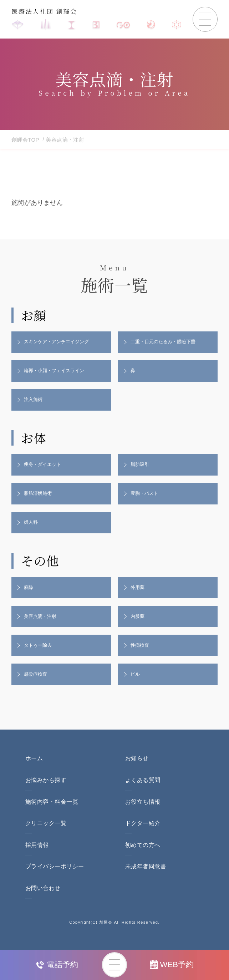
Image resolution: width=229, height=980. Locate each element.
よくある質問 (143, 792)
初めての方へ (143, 857)
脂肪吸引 (141, 469)
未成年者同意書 (146, 879)
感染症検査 (37, 685)
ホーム (34, 770)
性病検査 (141, 655)
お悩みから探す (46, 792)
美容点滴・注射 (42, 625)
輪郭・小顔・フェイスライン (57, 372)
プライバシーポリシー (55, 879)
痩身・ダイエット (45, 469)
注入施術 (35, 402)
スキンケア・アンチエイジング (60, 342)
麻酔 (30, 595)
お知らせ (137, 770)
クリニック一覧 (46, 835)
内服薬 (139, 625)
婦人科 (32, 529)
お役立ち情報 (143, 814)
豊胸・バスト (146, 499)
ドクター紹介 (143, 835)
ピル (136, 685)
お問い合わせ (43, 900)
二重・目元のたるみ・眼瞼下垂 (166, 342)
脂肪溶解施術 (40, 499)
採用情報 (37, 857)
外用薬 (139, 595)
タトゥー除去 (40, 655)
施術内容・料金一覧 (52, 814)
